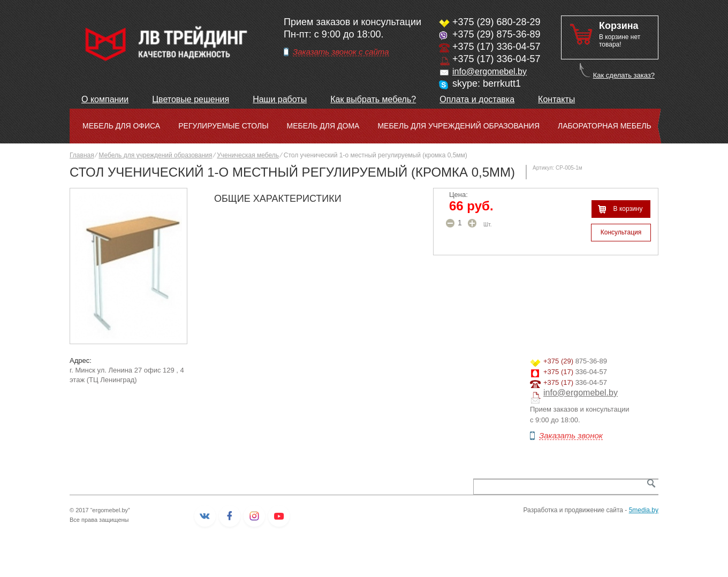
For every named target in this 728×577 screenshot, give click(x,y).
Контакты (556, 99)
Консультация (621, 232)
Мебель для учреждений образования (458, 126)
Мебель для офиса (121, 126)
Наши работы (280, 99)
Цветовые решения (191, 99)
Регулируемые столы (223, 126)
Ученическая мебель (248, 155)
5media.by (644, 510)
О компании (105, 99)
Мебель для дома (323, 126)
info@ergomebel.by (490, 71)
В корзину (628, 209)
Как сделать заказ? (624, 75)
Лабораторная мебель (605, 126)
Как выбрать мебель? (373, 99)
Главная (82, 155)
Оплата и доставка (477, 99)
